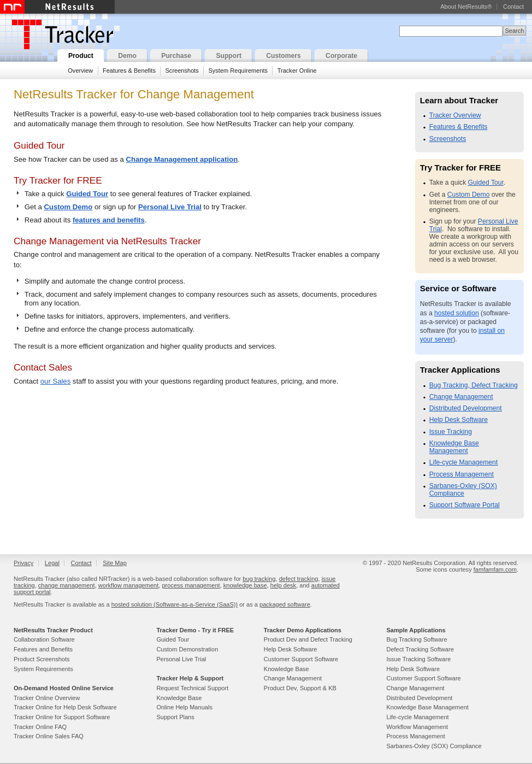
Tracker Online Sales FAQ (49, 736)
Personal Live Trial (170, 207)
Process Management (462, 474)
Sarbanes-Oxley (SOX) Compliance (463, 490)
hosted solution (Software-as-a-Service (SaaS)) (175, 604)
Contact (513, 7)
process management (191, 585)
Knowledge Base (179, 698)
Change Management (461, 397)
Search (514, 31)
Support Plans (175, 717)
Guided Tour (87, 194)
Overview (80, 70)
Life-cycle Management (464, 462)
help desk (283, 585)
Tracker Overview (455, 115)
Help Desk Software (459, 420)
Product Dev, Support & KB (300, 688)
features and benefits (109, 220)
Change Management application (182, 159)
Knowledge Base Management (454, 447)
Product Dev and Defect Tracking (308, 639)
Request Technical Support (192, 688)
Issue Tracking (451, 432)
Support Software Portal (465, 505)
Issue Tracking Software (418, 659)
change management (67, 585)
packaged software (285, 604)
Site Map (115, 563)
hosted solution (457, 313)
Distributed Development (466, 408)
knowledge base (245, 585)
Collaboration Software (44, 639)
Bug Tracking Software (416, 639)
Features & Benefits (129, 70)
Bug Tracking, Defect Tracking (474, 385)
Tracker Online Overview (47, 698)
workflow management (129, 585)
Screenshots (182, 70)
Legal (52, 563)
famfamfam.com (495, 569)
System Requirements (238, 70)
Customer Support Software (301, 659)
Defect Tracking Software (420, 649)
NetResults (57, 7)
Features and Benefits (43, 649)
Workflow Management (417, 727)
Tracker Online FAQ (40, 727)
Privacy (23, 563)
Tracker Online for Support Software (62, 717)
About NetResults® (466, 7)
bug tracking (259, 579)
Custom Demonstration (187, 649)
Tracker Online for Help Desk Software (65, 707)
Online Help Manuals (184, 707)
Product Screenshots (42, 659)
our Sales (55, 381)
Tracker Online (297, 70)
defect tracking (299, 579)
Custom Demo (68, 207)
